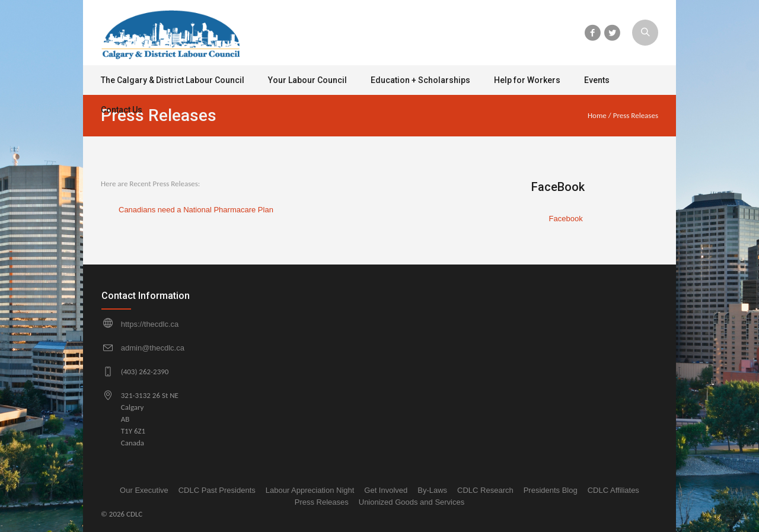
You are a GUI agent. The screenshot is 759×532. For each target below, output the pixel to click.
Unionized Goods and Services (412, 502)
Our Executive (144, 490)
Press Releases (322, 502)
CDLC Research (485, 490)
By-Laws (432, 490)
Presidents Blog (551, 490)
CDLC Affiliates (613, 490)
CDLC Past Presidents (217, 490)
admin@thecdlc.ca (153, 348)
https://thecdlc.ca (150, 324)
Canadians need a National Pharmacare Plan (196, 210)
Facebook (566, 219)
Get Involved (386, 490)
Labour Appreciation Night (310, 490)
